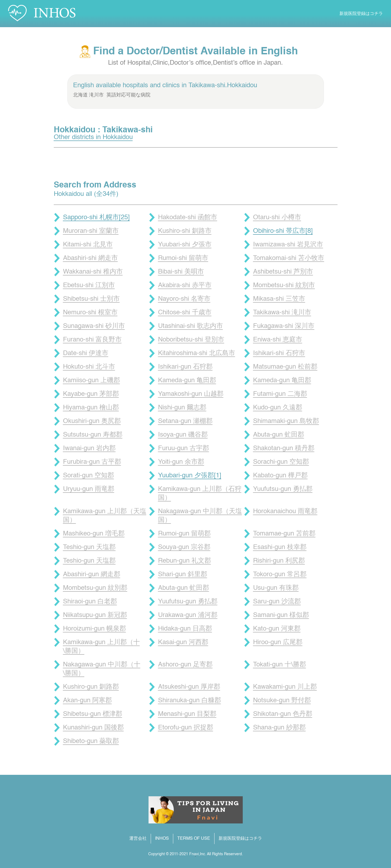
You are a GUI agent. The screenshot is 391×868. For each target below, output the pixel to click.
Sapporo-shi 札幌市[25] (96, 218)
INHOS (162, 839)
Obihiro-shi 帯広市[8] (283, 231)
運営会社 (138, 839)
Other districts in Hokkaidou (93, 137)
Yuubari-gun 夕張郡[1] (190, 476)
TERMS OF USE (194, 839)
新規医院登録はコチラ (361, 14)
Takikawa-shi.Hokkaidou (223, 86)
